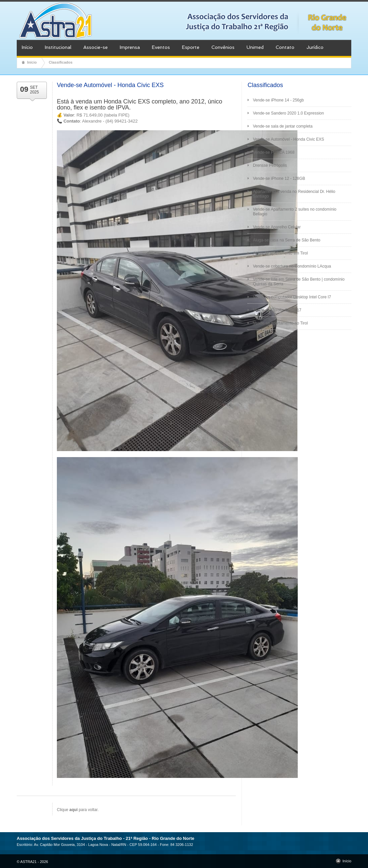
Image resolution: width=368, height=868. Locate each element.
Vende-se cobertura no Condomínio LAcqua (292, 266)
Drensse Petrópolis (270, 165)
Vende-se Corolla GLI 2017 (277, 310)
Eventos (161, 47)
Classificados (61, 62)
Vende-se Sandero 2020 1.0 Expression (288, 113)
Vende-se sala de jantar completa (283, 126)
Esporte (191, 47)
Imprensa (130, 47)
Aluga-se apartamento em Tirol (280, 253)
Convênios (223, 47)
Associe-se (96, 47)
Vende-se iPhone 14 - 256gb (278, 100)
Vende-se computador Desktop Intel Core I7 (292, 297)
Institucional (58, 47)
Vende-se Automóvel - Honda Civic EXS (289, 139)
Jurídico (315, 47)
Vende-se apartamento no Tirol (280, 323)
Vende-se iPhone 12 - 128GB (279, 178)
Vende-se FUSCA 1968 (274, 152)
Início (27, 47)
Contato (285, 47)
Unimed (255, 47)
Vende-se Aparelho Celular (277, 227)
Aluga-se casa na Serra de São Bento (287, 240)
